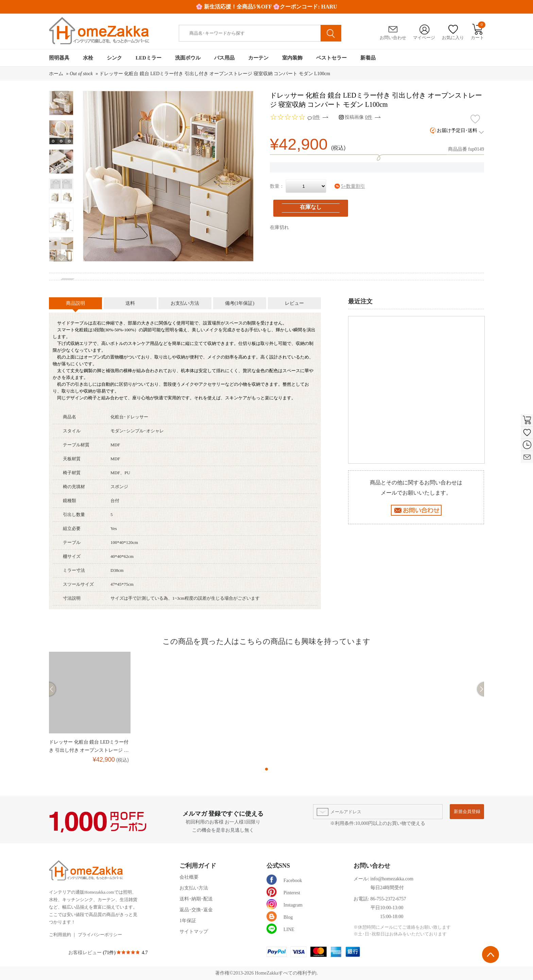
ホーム (56, 74)
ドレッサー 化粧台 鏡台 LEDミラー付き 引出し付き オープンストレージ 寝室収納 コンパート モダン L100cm (215, 74)
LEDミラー (149, 58)
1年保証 (188, 921)
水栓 (88, 58)
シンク (114, 58)
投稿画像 (358, 117)
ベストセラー (331, 58)
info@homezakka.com (392, 879)
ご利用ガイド (198, 866)
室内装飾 (292, 58)
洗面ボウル (188, 58)
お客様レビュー (86, 953)
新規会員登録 (467, 811)
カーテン (258, 58)
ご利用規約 (60, 935)
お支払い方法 (194, 888)
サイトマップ (194, 932)
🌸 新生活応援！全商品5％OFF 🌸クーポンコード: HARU (266, 7)
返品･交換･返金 (196, 910)
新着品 (368, 58)
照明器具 (59, 58)
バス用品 (224, 58)
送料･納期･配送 (196, 899)
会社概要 (189, 877)
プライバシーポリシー (100, 935)
